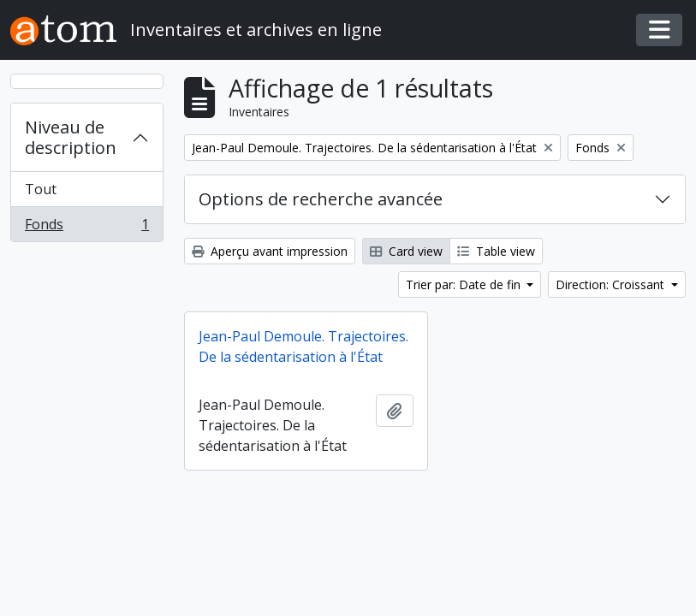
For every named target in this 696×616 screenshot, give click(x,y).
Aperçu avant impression (270, 251)
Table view (496, 251)
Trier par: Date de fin (465, 284)
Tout (41, 189)
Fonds (86, 228)
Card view (406, 251)
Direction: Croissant (612, 284)
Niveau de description (71, 137)
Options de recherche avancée (321, 199)
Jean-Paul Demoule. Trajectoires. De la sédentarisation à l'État (303, 346)
